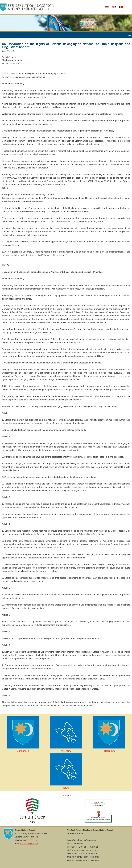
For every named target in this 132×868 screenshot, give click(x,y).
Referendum (109, 734)
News (66, 771)
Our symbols (23, 734)
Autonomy (66, 734)
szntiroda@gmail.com (29, 843)
